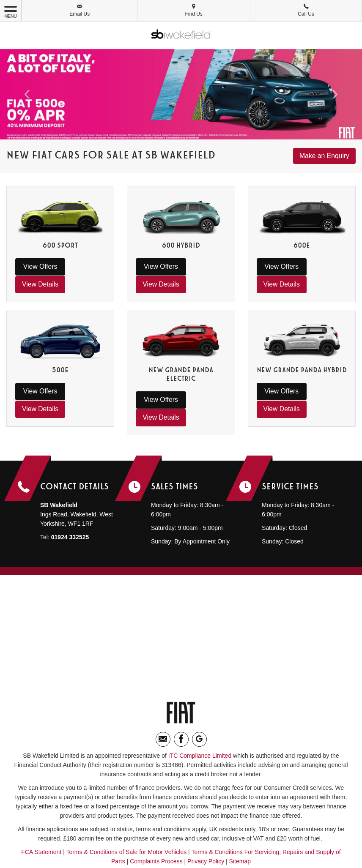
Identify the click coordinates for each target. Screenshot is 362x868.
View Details (83, 266)
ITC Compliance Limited (200, 720)
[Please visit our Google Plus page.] (199, 704)
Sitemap (240, 826)
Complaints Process (156, 826)
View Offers (37, 266)
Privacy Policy (206, 826)
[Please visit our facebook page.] (181, 704)
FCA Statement (41, 816)
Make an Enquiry (324, 156)
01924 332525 (70, 502)
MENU (11, 11)
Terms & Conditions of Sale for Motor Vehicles (126, 816)
